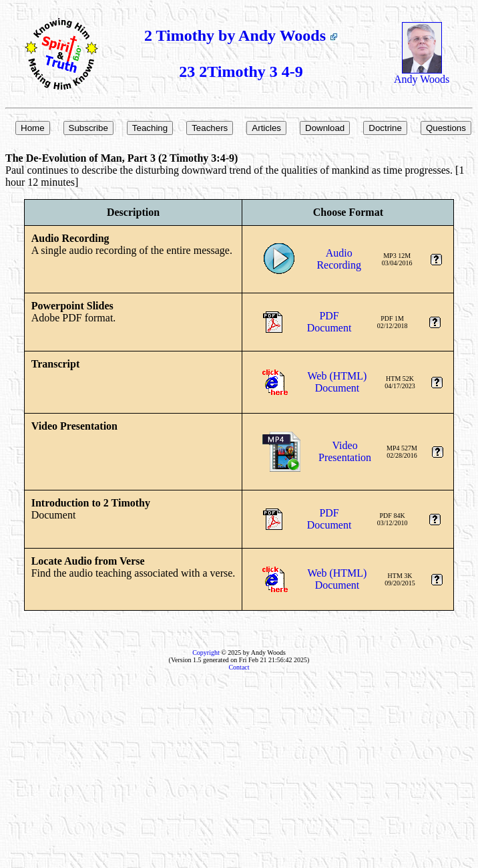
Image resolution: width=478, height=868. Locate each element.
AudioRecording (339, 259)
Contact (239, 667)
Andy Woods (422, 75)
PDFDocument (329, 322)
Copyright (206, 653)
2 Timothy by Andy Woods (241, 35)
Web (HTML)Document (337, 382)
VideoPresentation (345, 451)
